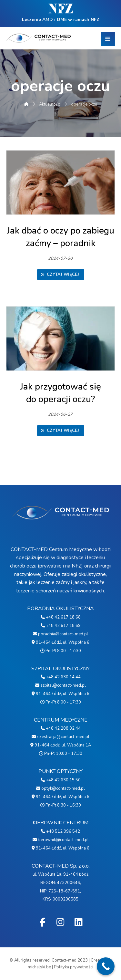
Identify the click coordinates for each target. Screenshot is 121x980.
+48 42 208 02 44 (61, 728)
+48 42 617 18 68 (61, 617)
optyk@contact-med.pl (60, 788)
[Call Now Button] (106, 966)
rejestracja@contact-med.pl (60, 737)
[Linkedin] (79, 922)
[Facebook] (43, 922)
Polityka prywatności (74, 967)
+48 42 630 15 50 (61, 780)
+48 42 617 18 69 (61, 626)
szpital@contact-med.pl (60, 685)
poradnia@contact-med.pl (60, 634)
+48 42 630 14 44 (61, 677)
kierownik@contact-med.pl (61, 840)
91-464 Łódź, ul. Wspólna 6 (60, 642)
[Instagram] (61, 922)
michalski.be (39, 967)
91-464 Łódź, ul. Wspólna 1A (61, 745)
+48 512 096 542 (60, 831)
